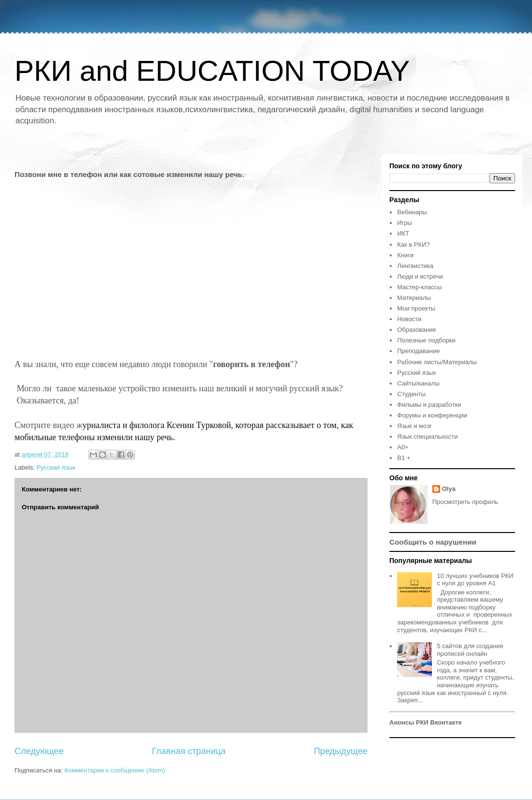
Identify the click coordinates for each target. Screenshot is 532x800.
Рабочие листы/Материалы (437, 362)
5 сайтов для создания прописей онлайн (470, 650)
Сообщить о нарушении (433, 542)
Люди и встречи (420, 276)
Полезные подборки (426, 340)
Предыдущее (341, 751)
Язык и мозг (414, 426)
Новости (409, 319)
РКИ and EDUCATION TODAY (212, 71)
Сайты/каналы (418, 383)
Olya (449, 489)
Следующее (39, 751)
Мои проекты (416, 308)
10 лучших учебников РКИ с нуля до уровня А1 (475, 580)
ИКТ (403, 233)
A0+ (403, 447)
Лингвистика (415, 266)
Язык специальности (427, 437)
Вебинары (412, 212)
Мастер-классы (419, 287)
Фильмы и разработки (429, 405)
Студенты (411, 394)
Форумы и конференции (432, 415)
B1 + (404, 458)
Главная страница (189, 751)
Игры (405, 223)
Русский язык (56, 467)
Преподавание (418, 351)
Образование (417, 330)
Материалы (414, 298)
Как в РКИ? (413, 244)
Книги (405, 255)
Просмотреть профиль (465, 502)
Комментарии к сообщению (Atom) (115, 770)
